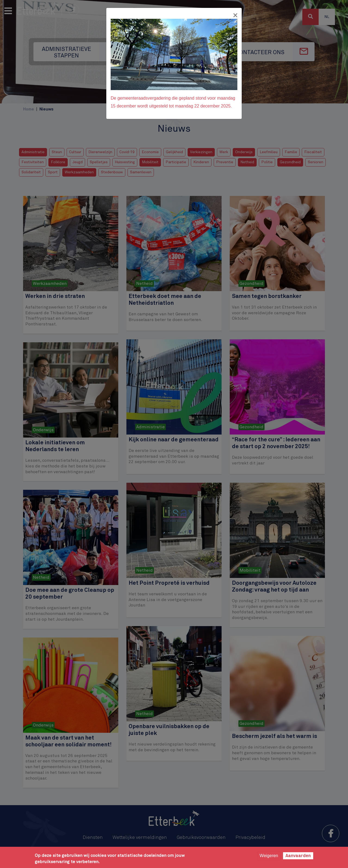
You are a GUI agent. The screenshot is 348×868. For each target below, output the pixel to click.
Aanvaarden (298, 856)
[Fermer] (235, 16)
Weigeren (269, 856)
